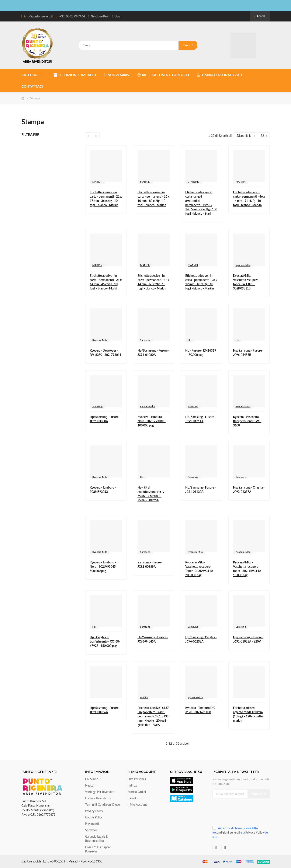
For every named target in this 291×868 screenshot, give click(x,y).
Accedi (260, 16)
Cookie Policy (94, 817)
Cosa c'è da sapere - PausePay (99, 849)
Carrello (133, 798)
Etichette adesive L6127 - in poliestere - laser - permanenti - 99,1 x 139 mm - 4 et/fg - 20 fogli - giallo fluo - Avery (153, 716)
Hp (190, 340)
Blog (117, 16)
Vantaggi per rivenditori (101, 792)
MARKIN (97, 182)
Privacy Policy (94, 811)
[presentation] (241, 814)
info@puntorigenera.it (38, 16)
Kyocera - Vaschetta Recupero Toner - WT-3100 (247, 421)
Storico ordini (137, 792)
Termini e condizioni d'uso (103, 805)
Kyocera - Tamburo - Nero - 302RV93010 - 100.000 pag (152, 421)
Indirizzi (132, 785)
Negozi (90, 785)
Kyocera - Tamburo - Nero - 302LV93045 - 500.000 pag (104, 567)
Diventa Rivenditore (98, 798)
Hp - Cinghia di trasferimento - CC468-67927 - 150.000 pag (105, 641)
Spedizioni (92, 830)
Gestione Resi (100, 16)
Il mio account (137, 805)
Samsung (145, 340)
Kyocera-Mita (243, 265)
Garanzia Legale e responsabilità (96, 839)
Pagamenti (92, 824)
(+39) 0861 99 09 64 (72, 16)
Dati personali (137, 779)
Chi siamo (92, 779)
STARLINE (194, 182)
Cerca (188, 45)
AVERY (144, 697)
